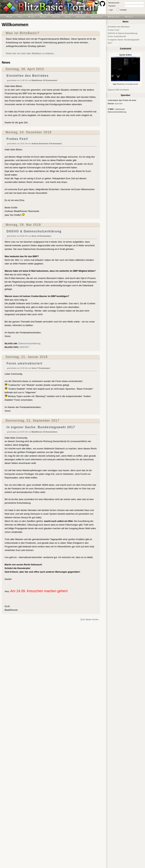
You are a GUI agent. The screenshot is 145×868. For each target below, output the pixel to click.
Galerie (81, 17)
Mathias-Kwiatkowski (128, 84)
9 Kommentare (55, 144)
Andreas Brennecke (40, 144)
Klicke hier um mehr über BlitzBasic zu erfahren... (31, 53)
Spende (118, 103)
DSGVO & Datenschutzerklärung (34, 231)
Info (20, 17)
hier (21, 260)
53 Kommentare (50, 80)
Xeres (34, 236)
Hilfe (32, 17)
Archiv (129, 17)
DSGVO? (24, 347)
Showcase (97, 17)
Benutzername (114, 3)
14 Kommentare (44, 236)
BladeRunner (37, 80)
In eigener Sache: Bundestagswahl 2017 (41, 427)
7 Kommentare (44, 368)
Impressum (120, 109)
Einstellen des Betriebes (27, 76)
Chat (68, 17)
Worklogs (114, 17)
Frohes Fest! (17, 139)
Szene (44, 17)
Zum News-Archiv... (90, 619)
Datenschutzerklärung (29, 343)
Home (9, 17)
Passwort (112, 6)
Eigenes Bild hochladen (118, 90)
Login (111, 10)
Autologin (123, 10)
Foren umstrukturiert (24, 363)
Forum (56, 17)
